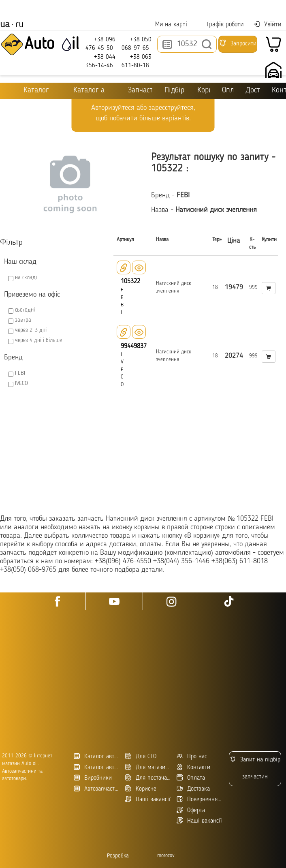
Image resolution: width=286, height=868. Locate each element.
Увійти (267, 24)
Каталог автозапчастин (96, 767)
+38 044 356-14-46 (100, 61)
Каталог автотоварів (96, 756)
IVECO (21, 383)
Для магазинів (148, 767)
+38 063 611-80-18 (137, 61)
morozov (166, 856)
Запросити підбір (238, 46)
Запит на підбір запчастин (255, 768)
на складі (26, 278)
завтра (23, 320)
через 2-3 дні (31, 330)
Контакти (193, 767)
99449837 (134, 346)
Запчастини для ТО (135, 90)
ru (19, 25)
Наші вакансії (199, 821)
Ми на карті (166, 25)
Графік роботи (220, 25)
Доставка (253, 91)
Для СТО (141, 756)
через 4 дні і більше (38, 340)
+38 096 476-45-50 (100, 44)
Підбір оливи (175, 91)
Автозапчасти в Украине (96, 789)
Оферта (191, 810)
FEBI (20, 373)
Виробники (93, 778)
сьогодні (25, 310)
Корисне (204, 91)
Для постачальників (148, 778)
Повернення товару (199, 799)
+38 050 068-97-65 (137, 44)
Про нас (192, 756)
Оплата (228, 91)
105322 (130, 282)
